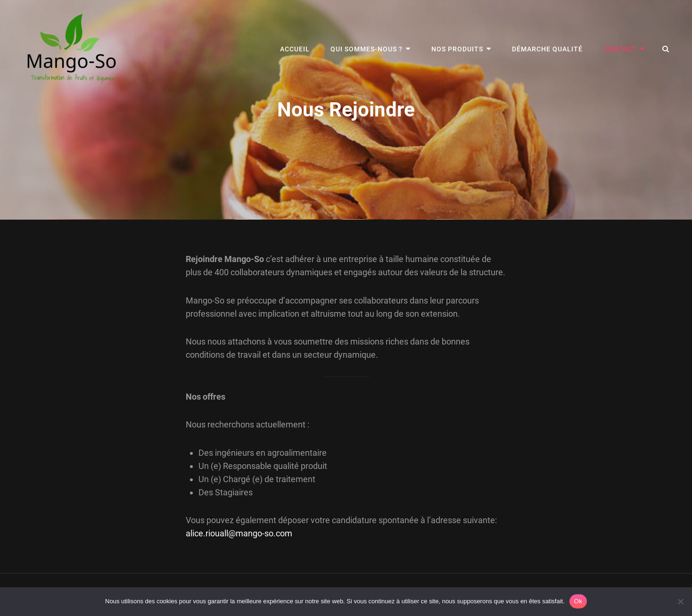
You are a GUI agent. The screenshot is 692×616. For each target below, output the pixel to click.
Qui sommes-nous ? (367, 49)
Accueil (295, 49)
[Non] (680, 601)
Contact (620, 49)
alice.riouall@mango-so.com (239, 533)
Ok (578, 601)
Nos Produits (457, 49)
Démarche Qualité (547, 49)
